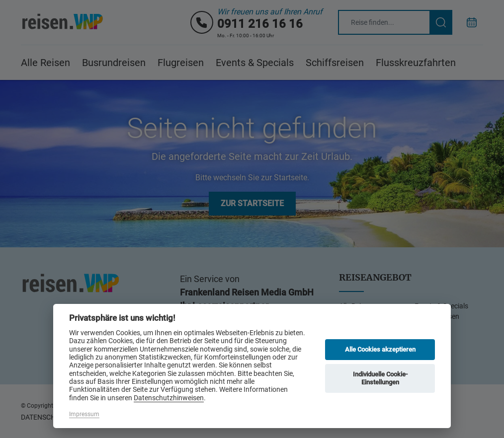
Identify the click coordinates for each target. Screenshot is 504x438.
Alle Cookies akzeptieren (380, 349)
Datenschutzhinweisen (169, 398)
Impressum (84, 414)
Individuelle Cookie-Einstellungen (380, 378)
